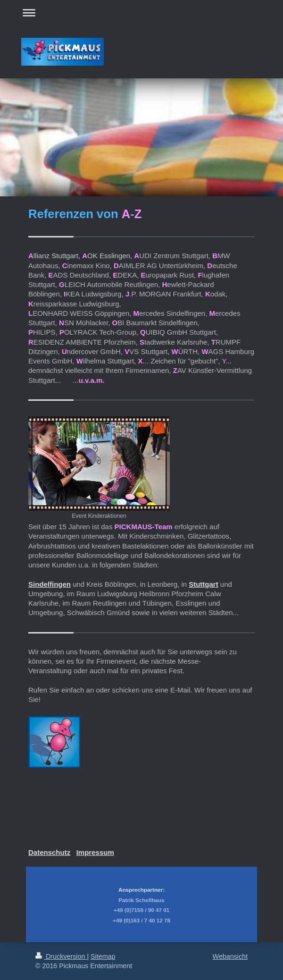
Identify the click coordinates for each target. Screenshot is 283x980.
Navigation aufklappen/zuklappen (141, 13)
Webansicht (230, 956)
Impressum (95, 852)
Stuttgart (204, 584)
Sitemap (103, 956)
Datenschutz (49, 852)
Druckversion (61, 956)
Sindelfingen (50, 584)
